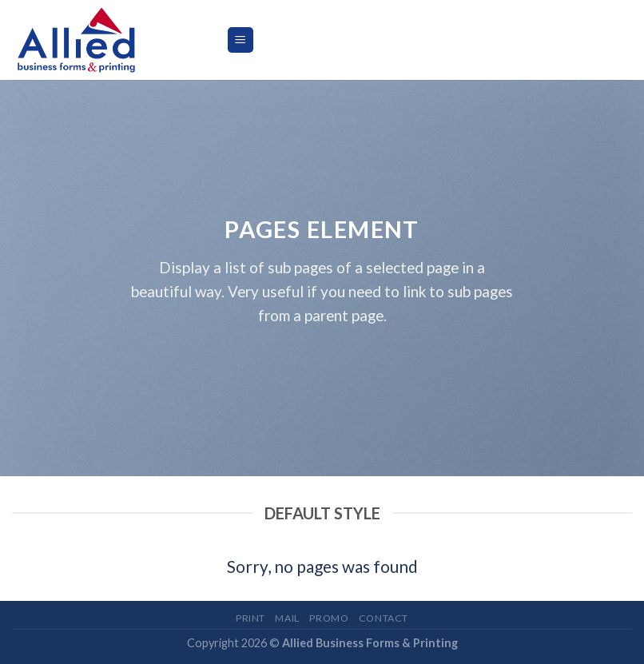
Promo (329, 618)
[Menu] (241, 40)
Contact (384, 618)
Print (250, 618)
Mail (287, 618)
